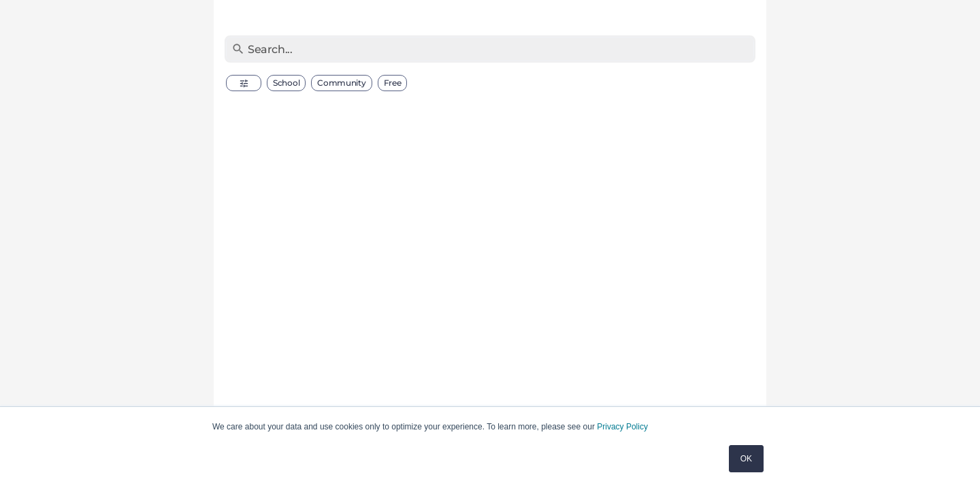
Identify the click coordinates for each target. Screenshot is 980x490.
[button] (244, 83)
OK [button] (746, 459)
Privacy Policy (622, 427)
